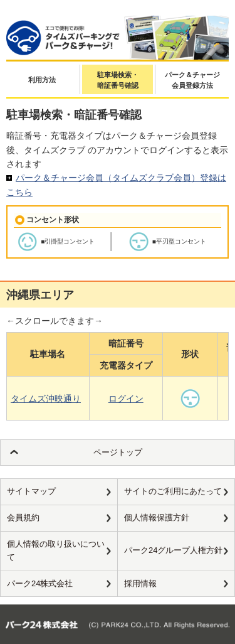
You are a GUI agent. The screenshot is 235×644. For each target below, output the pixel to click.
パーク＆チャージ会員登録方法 (192, 80)
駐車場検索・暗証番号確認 (118, 80)
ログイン (126, 399)
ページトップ (118, 452)
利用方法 (42, 80)
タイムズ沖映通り (46, 399)
